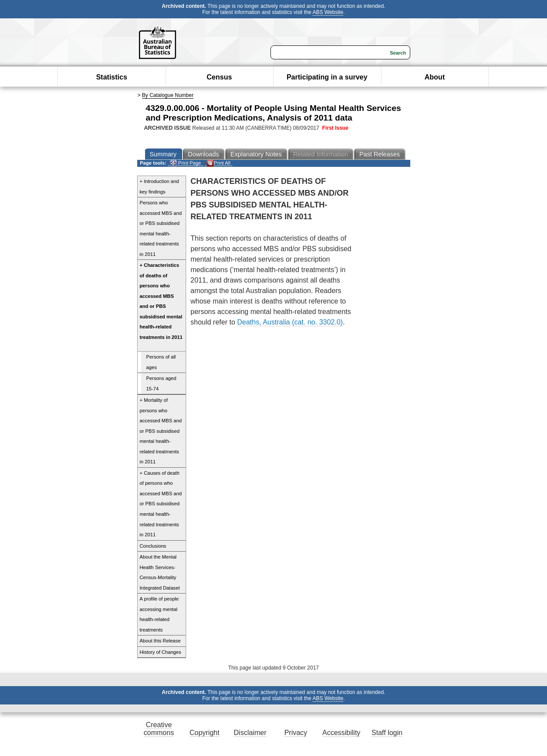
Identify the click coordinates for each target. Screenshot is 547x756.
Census (219, 77)
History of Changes (161, 652)
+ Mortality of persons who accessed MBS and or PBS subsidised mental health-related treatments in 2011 (161, 431)
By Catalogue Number (168, 95)
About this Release (160, 641)
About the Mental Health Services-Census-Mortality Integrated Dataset (160, 572)
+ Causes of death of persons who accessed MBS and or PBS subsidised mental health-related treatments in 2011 (161, 504)
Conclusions (153, 546)
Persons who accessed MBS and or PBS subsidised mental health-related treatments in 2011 (161, 228)
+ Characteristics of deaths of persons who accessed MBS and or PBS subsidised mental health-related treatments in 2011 (161, 301)
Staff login (387, 733)
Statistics (112, 77)
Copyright (204, 733)
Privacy (296, 733)
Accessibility (341, 733)
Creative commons (159, 729)
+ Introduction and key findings (159, 186)
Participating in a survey (327, 77)
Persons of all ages (161, 362)
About (435, 77)
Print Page (185, 163)
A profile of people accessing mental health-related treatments (159, 614)
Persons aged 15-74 (161, 383)
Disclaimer (250, 733)
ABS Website (328, 12)
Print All (218, 163)
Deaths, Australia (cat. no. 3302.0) (290, 322)
